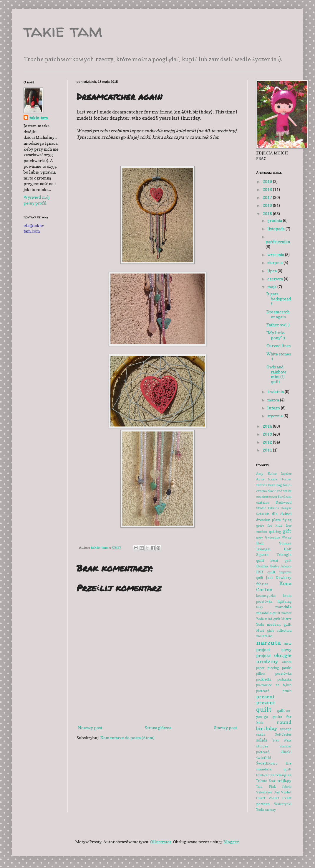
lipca (272, 271)
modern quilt (279, 624)
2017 (268, 197)
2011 (268, 450)
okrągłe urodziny (274, 658)
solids (262, 740)
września (276, 255)
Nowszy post (90, 728)
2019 (268, 181)
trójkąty (284, 781)
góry (260, 537)
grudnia (275, 220)
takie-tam (39, 118)
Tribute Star (266, 781)
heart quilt (281, 561)
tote (271, 775)
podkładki (264, 679)
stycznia (275, 416)
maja (272, 287)
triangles (283, 775)
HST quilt (266, 572)
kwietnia (276, 392)
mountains (264, 636)
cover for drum (280, 497)
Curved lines (278, 346)
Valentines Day (268, 792)
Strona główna (158, 728)
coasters (262, 497)
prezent (266, 702)
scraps (286, 729)
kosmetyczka (266, 596)
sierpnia (275, 262)
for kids (275, 526)
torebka (262, 775)
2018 (268, 189)
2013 (268, 434)
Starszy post (226, 728)
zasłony (270, 810)
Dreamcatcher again (278, 314)
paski (287, 668)
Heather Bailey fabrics (274, 566)
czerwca (276, 279)
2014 (268, 426)
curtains (262, 503)
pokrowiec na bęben (274, 685)
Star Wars (282, 740)
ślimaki (286, 752)
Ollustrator (161, 842)
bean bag (275, 485)
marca (274, 400)
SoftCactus (283, 734)
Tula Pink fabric (274, 787)
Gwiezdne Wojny (278, 537)
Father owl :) (278, 325)
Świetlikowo (267, 763)
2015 (268, 214)
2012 (268, 442)
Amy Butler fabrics (274, 474)
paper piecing (267, 668)
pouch (287, 691)
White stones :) (279, 356)
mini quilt (272, 619)
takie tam (63, 31)
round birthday (274, 725)
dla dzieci (282, 514)
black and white (280, 491)
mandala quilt (268, 613)
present (266, 696)
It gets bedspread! (279, 299)
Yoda (260, 810)
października (278, 242)
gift (287, 531)
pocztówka (283, 673)
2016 (268, 205)
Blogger (231, 842)
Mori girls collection (274, 630)
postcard (263, 691)
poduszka (284, 679)
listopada (276, 229)
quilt (264, 709)
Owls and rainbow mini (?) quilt (276, 374)
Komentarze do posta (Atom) (127, 738)
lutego (274, 408)
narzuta (268, 642)
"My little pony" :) (276, 335)
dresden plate (268, 520)
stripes (262, 746)
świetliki (264, 758)
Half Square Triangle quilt (274, 555)
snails (261, 734)
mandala (283, 607)
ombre (287, 662)
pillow (261, 673)
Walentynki (283, 804)
